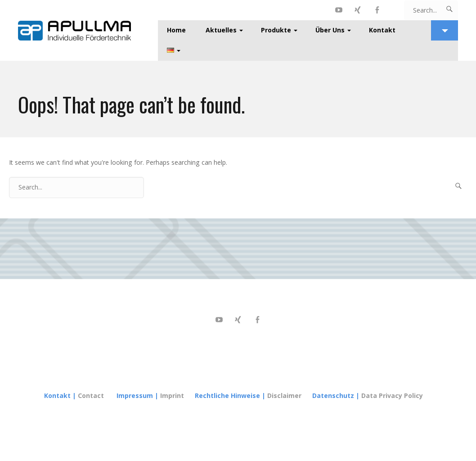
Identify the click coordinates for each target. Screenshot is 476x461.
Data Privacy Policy (392, 395)
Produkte (276, 30)
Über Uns (330, 30)
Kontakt (382, 30)
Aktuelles (221, 30)
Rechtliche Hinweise (227, 395)
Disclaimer (284, 395)
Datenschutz (333, 395)
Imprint (173, 395)
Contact (91, 395)
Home (176, 30)
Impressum (135, 395)
